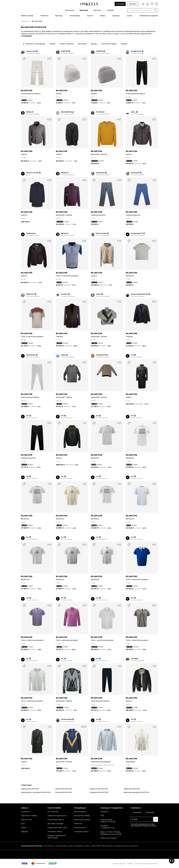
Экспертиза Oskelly (82, 816)
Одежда (116, 16)
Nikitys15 (30, 112)
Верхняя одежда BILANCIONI (136, 792)
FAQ (102, 816)
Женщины (70, 10)
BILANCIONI (27, 91)
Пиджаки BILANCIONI (99, 792)
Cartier (87, 846)
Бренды (59, 16)
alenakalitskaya (68, 112)
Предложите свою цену (57, 828)
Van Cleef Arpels (61, 846)
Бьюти (90, 16)
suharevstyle (66, 719)
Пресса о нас (26, 820)
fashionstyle (101, 233)
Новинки (44, 16)
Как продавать (80, 812)
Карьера (24, 832)
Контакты (104, 812)
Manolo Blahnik (107, 846)
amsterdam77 (137, 233)
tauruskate (31, 355)
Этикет (24, 828)
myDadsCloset (102, 355)
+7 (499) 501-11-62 (107, 828)
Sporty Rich (134, 846)
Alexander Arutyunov (121, 846)
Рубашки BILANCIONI (99, 789)
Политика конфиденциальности (146, 863)
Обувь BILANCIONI (132, 789)
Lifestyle (110, 10)
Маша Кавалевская (139, 294)
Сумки (129, 16)
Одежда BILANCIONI (30, 789)
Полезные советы (55, 832)
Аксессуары (75, 16)
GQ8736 (64, 51)
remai (98, 294)
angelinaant (136, 51)
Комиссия (78, 824)
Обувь (103, 16)
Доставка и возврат (56, 824)
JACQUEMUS (79, 846)
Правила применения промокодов (56, 837)
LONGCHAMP (96, 846)
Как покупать (53, 812)
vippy (63, 355)
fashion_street (32, 173)
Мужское (25, 21)
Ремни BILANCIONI (64, 792)
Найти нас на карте (108, 838)
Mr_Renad (100, 112)
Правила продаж (119, 863)
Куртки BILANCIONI (64, 789)
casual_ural (31, 51)
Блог (23, 824)
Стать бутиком (80, 828)
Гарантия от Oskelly (29, 816)
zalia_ (133, 112)
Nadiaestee (31, 233)
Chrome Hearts (49, 846)
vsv (132, 355)
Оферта (130, 863)
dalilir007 (30, 294)
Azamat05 (100, 173)
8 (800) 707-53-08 (108, 822)
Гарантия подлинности (57, 816)
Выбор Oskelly (27, 16)
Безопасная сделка (56, 820)
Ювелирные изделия (149, 16)
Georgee (134, 659)
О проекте (25, 812)
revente (64, 294)
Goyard (70, 846)
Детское (97, 10)
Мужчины (84, 10)
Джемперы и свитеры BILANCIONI (36, 792)
